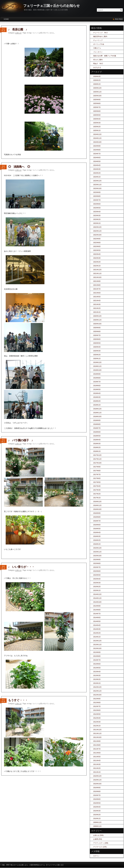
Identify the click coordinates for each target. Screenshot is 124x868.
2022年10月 (97, 235)
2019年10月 (97, 370)
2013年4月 (97, 672)
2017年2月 (97, 494)
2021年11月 (97, 274)
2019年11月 (97, 366)
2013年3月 (97, 676)
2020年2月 (97, 355)
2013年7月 (97, 660)
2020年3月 (97, 351)
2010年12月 (97, 776)
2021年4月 (97, 301)
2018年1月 (97, 451)
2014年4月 (97, 625)
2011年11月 (97, 733)
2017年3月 (97, 490)
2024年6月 (97, 158)
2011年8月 (97, 745)
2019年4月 (97, 393)
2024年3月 (97, 169)
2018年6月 (97, 432)
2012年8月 (97, 703)
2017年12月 (97, 455)
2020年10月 (97, 324)
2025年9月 (97, 100)
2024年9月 (97, 146)
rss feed (119, 19)
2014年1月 (97, 637)
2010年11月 (97, 780)
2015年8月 (97, 563)
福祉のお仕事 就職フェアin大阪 (105, 56)
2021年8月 (97, 285)
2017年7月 (97, 475)
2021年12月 (97, 270)
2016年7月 (97, 521)
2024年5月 (97, 161)
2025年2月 (97, 127)
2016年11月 (97, 505)
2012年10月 (97, 695)
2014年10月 (97, 602)
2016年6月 (97, 525)
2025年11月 (97, 92)
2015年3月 (97, 583)
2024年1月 (97, 177)
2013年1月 (97, 683)
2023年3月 (97, 216)
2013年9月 (97, 652)
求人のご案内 (98, 60)
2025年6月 (97, 111)
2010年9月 (97, 788)
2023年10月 (97, 188)
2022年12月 (97, 227)
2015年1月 (97, 590)
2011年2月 (97, 768)
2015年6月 (97, 571)
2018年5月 (97, 436)
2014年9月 (97, 606)
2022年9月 (97, 239)
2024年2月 (97, 173)
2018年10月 (97, 417)
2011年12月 (97, 730)
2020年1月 (97, 359)
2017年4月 (97, 486)
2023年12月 (97, 181)
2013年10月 (97, 648)
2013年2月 (97, 679)
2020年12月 (97, 316)
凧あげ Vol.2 (98, 64)
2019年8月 (97, 378)
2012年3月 (97, 722)
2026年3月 (97, 76)
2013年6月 (97, 664)
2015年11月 (97, 552)
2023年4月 (97, 212)
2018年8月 (97, 424)
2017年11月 (97, 459)
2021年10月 (97, 277)
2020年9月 (97, 328)
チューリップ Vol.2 (100, 33)
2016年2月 (97, 540)
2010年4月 (97, 807)
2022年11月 (97, 231)
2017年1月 (97, 498)
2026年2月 (97, 80)
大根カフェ (97, 48)
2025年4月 (97, 119)
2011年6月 (97, 753)
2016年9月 (97, 513)
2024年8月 (97, 150)
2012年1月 (97, 726)
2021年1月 (97, 312)
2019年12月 (97, 362)
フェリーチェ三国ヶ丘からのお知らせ (51, 6)
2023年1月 (97, 223)
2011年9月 (97, 741)
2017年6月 (97, 478)
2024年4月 (97, 165)
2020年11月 (97, 320)
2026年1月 (97, 84)
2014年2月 (97, 633)
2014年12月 (97, 594)
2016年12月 (97, 502)
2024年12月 (97, 134)
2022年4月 (97, 254)
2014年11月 (97, 598)
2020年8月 (97, 332)
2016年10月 (97, 509)
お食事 (96, 839)
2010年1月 (97, 819)
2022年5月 (97, 250)
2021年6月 (97, 293)
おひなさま (97, 67)
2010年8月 (97, 791)
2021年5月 (97, 297)
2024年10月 (97, 142)
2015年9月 (97, 560)
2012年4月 (97, 718)
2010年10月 (97, 784)
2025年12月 (97, 88)
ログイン (96, 856)
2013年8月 (97, 656)
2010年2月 (97, 815)
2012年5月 (97, 714)
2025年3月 (97, 123)
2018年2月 (97, 447)
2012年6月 (97, 710)
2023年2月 (97, 219)
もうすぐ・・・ (18, 700)
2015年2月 (97, 587)
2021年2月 (97, 308)
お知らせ (18, 33)
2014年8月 (97, 610)
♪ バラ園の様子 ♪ (20, 440)
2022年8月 (97, 243)
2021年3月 (97, 304)
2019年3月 (97, 397)
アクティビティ (99, 843)
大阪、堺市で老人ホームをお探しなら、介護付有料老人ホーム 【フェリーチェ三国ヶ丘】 (33, 865)
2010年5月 (97, 803)
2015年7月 (97, 567)
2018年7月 (97, 428)
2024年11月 (97, 138)
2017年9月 (97, 467)
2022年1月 (97, 266)
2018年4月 (97, 440)
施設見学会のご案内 (100, 36)
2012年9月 (97, 699)
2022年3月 (97, 258)
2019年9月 (97, 374)
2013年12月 (97, 641)
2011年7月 (97, 749)
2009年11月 (97, 826)
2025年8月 (97, 103)
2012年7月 (97, 706)
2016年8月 (97, 517)
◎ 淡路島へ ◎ (19, 167)
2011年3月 (97, 764)
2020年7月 (97, 335)
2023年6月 (97, 204)
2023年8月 (97, 196)
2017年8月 (97, 471)
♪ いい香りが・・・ (21, 567)
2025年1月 (97, 131)
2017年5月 (97, 482)
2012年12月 (97, 687)
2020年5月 (97, 343)
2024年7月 (97, 154)
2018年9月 (97, 420)
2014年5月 (97, 621)
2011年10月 (97, 737)
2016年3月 (97, 536)
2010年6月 (97, 799)
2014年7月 (97, 614)
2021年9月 (97, 281)
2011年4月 (97, 761)
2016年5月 (97, 529)
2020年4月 (97, 347)
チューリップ (98, 40)
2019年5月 (97, 389)
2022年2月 (97, 262)
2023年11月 (97, 185)
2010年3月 (97, 811)
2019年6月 (97, 386)
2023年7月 (97, 200)
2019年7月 (97, 382)
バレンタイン (98, 52)
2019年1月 (97, 405)
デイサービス (98, 847)
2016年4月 (97, 532)
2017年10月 (97, 463)
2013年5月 (97, 668)
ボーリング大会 (99, 44)
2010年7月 (97, 795)
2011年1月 (97, 772)
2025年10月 (97, 96)
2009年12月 (97, 822)
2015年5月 (97, 575)
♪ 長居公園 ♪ (18, 29)
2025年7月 (97, 107)
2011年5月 (97, 757)
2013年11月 (97, 645)
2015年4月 (97, 579)
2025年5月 (97, 115)
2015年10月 (97, 556)
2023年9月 (97, 192)
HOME (6, 19)
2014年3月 (97, 629)
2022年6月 (97, 246)
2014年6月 (97, 618)
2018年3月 (97, 444)
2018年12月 (97, 409)
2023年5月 (97, 208)
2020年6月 (97, 339)
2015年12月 (97, 548)
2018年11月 (97, 413)
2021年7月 (97, 289)
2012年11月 (97, 691)
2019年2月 (97, 401)
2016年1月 (97, 544)
